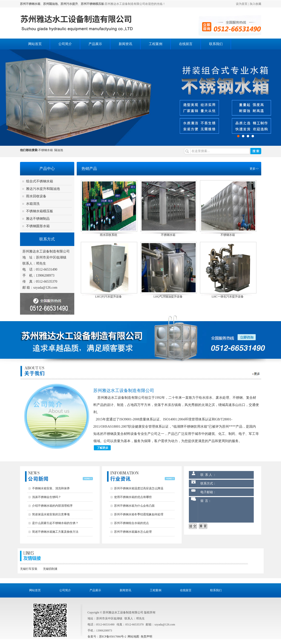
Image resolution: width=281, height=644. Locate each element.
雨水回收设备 (36, 196)
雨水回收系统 (109, 235)
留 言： (226, 510)
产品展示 (95, 44)
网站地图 (133, 637)
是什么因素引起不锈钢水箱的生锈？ (55, 523)
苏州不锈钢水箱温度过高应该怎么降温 (139, 488)
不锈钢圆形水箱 (38, 226)
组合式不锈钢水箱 (40, 181)
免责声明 (146, 637)
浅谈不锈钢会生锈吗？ (47, 497)
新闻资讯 (125, 44)
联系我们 (216, 44)
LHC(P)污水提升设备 (108, 297)
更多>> (254, 169)
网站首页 (35, 44)
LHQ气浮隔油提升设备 (168, 297)
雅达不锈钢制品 (38, 219)
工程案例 (156, 44)
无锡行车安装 (29, 569)
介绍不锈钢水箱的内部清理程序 (52, 506)
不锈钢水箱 (46, 150)
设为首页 (242, 4)
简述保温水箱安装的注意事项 (51, 514)
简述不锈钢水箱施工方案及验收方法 (55, 532)
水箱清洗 (33, 204)
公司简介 (65, 44)
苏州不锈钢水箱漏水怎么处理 (133, 532)
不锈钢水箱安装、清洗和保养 (51, 488)
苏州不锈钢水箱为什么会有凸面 (134, 506)
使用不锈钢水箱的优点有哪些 (133, 497)
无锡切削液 (50, 569)
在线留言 (186, 44)
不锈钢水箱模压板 (40, 211)
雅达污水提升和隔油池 (43, 189)
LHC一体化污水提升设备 (228, 297)
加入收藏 (255, 4)
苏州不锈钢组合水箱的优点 (131, 523)
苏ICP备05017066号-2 (113, 637)
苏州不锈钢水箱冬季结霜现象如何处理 (139, 514)
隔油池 (59, 150)
